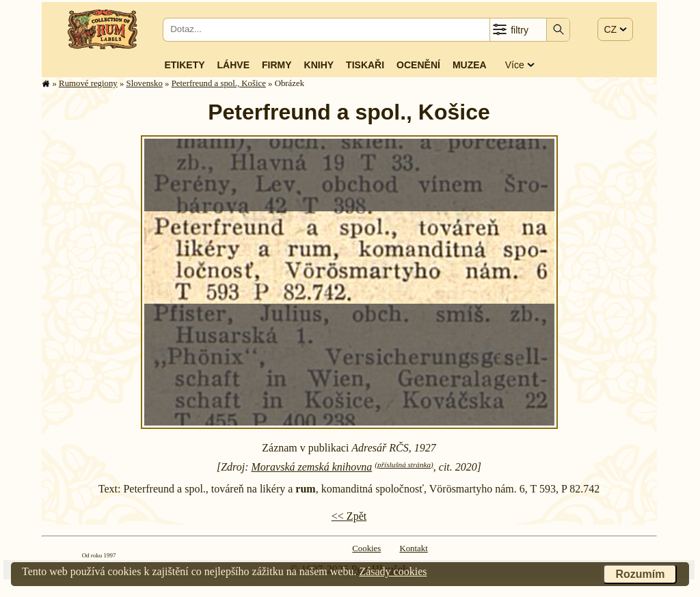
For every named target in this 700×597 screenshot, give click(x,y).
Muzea (470, 65)
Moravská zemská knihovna (312, 467)
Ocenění (418, 65)
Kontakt (413, 549)
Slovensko (145, 83)
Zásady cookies (393, 571)
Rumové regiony (88, 83)
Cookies (366, 549)
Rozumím (640, 574)
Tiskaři (365, 65)
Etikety (184, 65)
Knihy (319, 65)
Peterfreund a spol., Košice (219, 83)
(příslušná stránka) (404, 464)
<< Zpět (349, 516)
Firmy (277, 65)
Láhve (233, 65)
